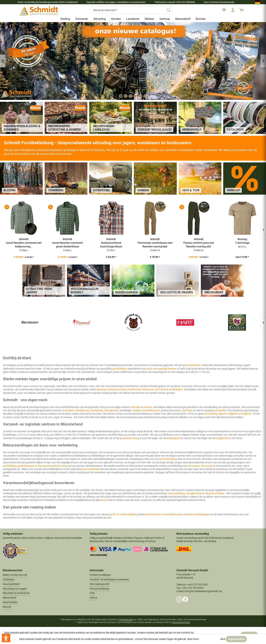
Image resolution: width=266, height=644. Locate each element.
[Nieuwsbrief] (183, 19)
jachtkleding (119, 369)
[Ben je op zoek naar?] (132, 10)
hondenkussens (151, 410)
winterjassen (82, 410)
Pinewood (148, 389)
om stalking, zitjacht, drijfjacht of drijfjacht (228, 414)
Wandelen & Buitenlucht (16, 593)
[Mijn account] (233, 10)
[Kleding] (65, 19)
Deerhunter (135, 389)
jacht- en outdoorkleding (123, 514)
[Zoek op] (169, 10)
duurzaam (194, 466)
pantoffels (220, 410)
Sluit (223, 639)
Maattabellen (10, 602)
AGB (92, 593)
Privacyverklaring (99, 589)
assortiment (193, 365)
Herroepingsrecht (99, 584)
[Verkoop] (165, 19)
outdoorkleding (176, 493)
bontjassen (97, 410)
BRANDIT (178, 389)
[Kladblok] (224, 10)
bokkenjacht (174, 438)
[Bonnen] (201, 19)
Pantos (148, 407)
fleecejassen (111, 410)
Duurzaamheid (11, 584)
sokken (137, 410)
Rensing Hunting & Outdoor (112, 389)
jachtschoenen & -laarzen (32, 466)
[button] (6, 638)
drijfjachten (223, 438)
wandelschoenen (167, 369)
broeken (69, 410)
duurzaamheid (91, 469)
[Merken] (149, 19)
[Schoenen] (82, 19)
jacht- (150, 369)
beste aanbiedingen (199, 514)
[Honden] (116, 19)
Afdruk (93, 598)
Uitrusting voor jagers (15, 589)
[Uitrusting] (99, 19)
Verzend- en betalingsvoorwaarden (109, 579)
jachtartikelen (217, 493)
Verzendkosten (126, 620)
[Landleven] (133, 19)
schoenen (187, 410)
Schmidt (135, 407)
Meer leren (193, 639)
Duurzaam (207, 466)
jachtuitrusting (131, 438)
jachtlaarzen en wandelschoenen (165, 514)
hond (105, 500)
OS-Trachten (161, 389)
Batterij (7, 607)
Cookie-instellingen (100, 575)
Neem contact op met (15, 575)
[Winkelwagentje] (243, 10)
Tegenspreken (236, 639)
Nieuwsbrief (10, 598)
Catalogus (9, 579)
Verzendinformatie (181, 622)
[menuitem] (132, 10)
